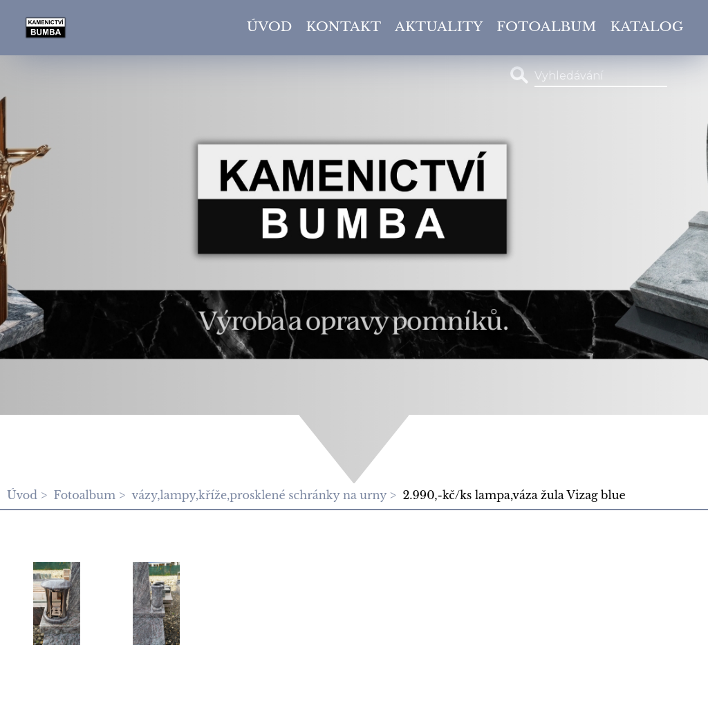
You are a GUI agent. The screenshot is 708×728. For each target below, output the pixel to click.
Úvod (270, 26)
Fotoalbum (546, 26)
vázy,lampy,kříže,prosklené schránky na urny (259, 495)
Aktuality (439, 26)
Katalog (647, 26)
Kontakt (344, 26)
